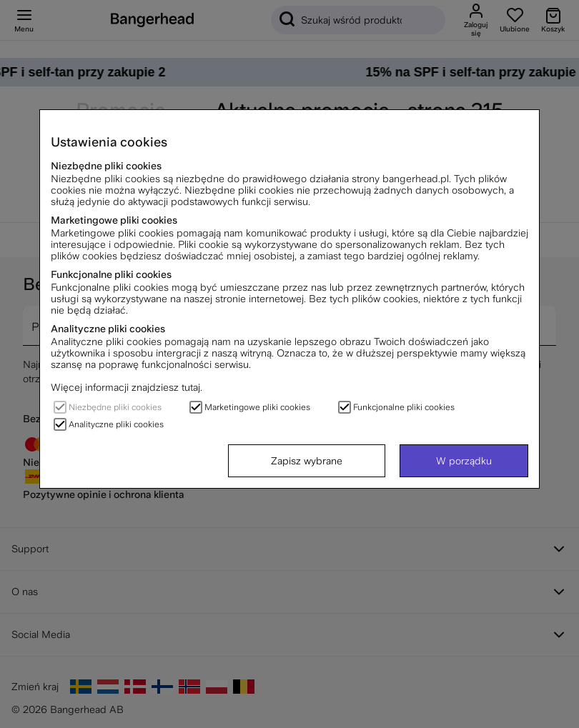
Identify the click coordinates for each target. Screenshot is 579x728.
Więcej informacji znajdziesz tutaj (125, 387)
